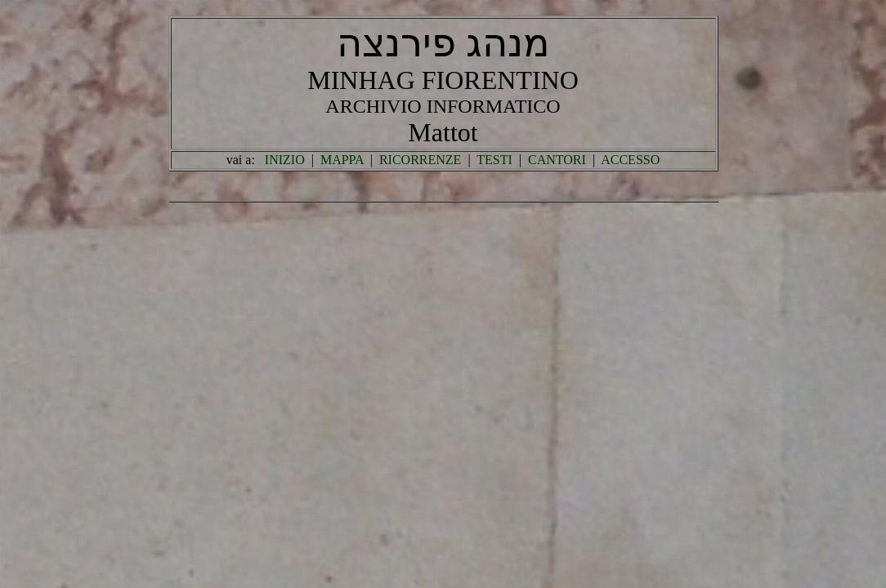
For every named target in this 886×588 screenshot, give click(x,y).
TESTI (494, 160)
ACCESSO (630, 160)
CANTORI (557, 160)
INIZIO (285, 160)
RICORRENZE (420, 160)
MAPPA (342, 160)
